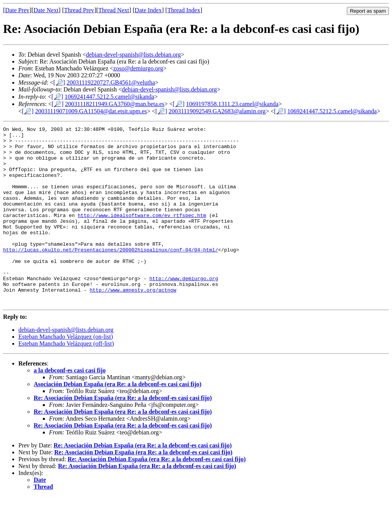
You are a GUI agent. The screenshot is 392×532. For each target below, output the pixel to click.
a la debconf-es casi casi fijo (70, 406)
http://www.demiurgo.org (184, 309)
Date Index (148, 10)
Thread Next (114, 10)
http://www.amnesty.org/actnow (133, 323)
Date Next (46, 10)
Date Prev (17, 10)
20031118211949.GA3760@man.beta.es (115, 104)
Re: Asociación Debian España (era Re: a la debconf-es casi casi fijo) (123, 433)
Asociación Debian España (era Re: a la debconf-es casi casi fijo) (118, 420)
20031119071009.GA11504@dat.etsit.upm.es (91, 111)
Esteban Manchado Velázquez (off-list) (66, 379)
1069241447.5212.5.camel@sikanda (109, 97)
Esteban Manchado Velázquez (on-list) (66, 372)
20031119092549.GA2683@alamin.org (217, 111)
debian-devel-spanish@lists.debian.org (133, 55)
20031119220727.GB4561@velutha (111, 82)
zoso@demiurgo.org (138, 68)
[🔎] (59, 82)
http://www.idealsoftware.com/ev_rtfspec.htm (142, 233)
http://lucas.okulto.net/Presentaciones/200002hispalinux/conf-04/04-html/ (111, 275)
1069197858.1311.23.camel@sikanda (232, 104)
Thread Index (184, 10)
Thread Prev (79, 10)
